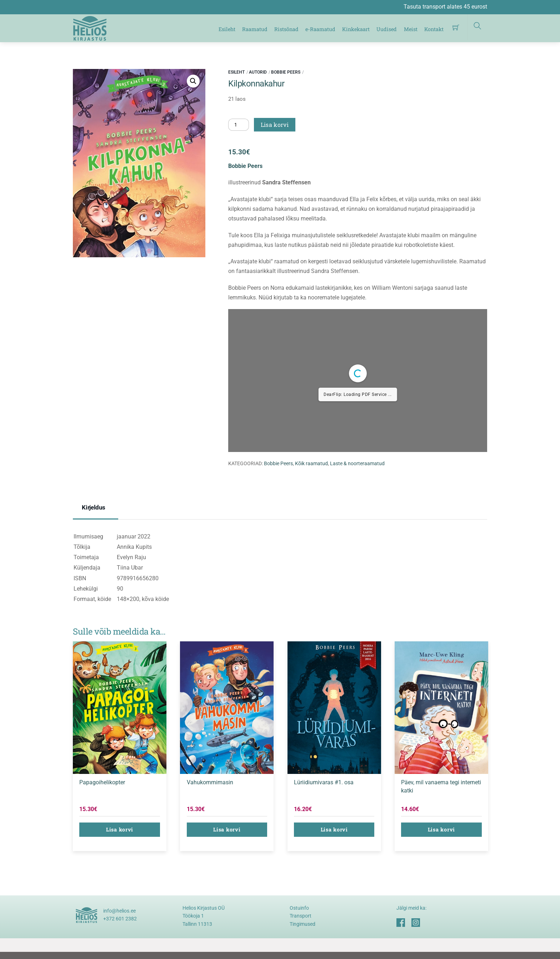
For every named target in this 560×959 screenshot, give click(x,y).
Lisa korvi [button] (120, 829)
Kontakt (434, 29)
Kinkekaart (356, 29)
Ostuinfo (299, 908)
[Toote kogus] (239, 125)
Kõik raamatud (311, 464)
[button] (193, 81)
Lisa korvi (275, 125)
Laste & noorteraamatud (357, 464)
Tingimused (302, 924)
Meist (411, 29)
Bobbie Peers (286, 72)
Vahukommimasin (210, 782)
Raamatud (255, 29)
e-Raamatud (320, 29)
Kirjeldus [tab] (94, 507)
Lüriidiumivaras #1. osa (324, 782)
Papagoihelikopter (102, 782)
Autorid (258, 72)
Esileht (227, 29)
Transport (301, 916)
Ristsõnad (286, 29)
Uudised (387, 29)
